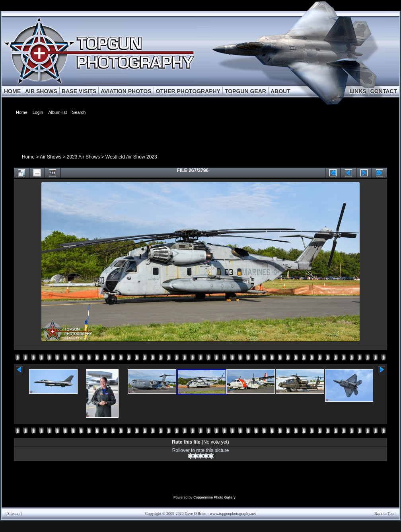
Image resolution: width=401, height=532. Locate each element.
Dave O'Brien (196, 513)
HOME (12, 91)
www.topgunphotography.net (233, 513)
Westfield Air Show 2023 (131, 157)
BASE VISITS (79, 91)
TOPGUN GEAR (245, 91)
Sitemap (14, 513)
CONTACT (384, 91)
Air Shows (51, 157)
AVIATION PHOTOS (126, 91)
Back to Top (384, 513)
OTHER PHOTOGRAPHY (188, 91)
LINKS (358, 91)
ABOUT (280, 91)
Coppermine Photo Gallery (214, 497)
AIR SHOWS (41, 91)
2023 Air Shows (83, 157)
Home (28, 157)
